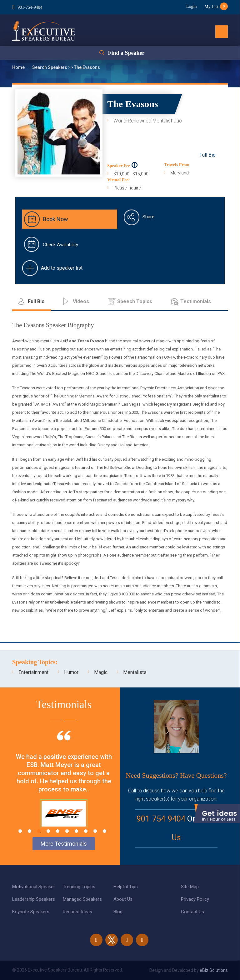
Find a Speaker (126, 53)
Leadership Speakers (34, 899)
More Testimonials (64, 844)
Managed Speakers (82, 899)
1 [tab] (20, 831)
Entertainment (33, 672)
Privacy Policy (195, 899)
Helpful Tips (126, 887)
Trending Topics (79, 887)
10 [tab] (105, 831)
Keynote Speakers (31, 912)
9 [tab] (95, 831)
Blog (118, 912)
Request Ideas (77, 912)
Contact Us (192, 912)
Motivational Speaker (34, 887)
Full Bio (207, 155)
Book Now (55, 219)
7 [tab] (76, 831)
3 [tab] (39, 831)
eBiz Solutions (214, 970)
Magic (101, 672)
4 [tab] (48, 831)
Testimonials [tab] (196, 301)
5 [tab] (58, 831)
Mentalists (135, 672)
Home (19, 67)
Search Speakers (50, 67)
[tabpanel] (64, 787)
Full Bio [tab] (36, 301)
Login (191, 6)
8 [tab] (86, 831)
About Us (123, 899)
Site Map (190, 887)
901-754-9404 (30, 7)
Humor (71, 672)
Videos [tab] (81, 301)
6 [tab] (67, 831)
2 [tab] (30, 831)
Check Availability (60, 245)
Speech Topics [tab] (135, 301)
